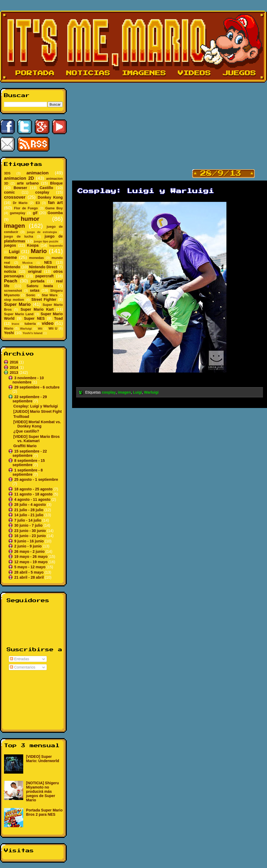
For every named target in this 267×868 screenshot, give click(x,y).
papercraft (44, 276)
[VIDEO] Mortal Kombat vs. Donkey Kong (37, 424)
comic (9, 192)
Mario (39, 251)
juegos (10, 245)
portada (38, 281)
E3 (38, 203)
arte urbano (28, 183)
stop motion (14, 300)
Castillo (46, 188)
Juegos (239, 73)
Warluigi (26, 329)
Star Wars (50, 295)
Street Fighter (44, 299)
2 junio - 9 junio (28, 546)
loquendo (56, 246)
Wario (9, 329)
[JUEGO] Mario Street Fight (38, 411)
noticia (10, 271)
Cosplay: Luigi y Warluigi (36, 406)
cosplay (42, 192)
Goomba (55, 213)
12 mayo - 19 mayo (31, 562)
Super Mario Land (19, 314)
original (35, 271)
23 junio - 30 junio (30, 531)
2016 (15, 362)
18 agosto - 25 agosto (34, 489)
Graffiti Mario (25, 446)
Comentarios (23, 667)
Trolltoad (21, 417)
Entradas (19, 659)
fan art (55, 203)
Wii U (53, 329)
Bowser (20, 188)
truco (15, 324)
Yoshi (9, 333)
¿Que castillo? (26, 431)
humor (30, 219)
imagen (14, 226)
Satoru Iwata (40, 286)
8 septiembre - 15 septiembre (29, 463)
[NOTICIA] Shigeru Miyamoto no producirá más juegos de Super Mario (43, 791)
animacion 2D (19, 178)
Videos (194, 73)
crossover (15, 197)
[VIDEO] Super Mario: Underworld (43, 759)
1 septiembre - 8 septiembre (28, 472)
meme (11, 257)
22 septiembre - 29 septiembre (30, 399)
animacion (38, 173)
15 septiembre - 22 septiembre (30, 453)
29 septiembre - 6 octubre (37, 387)
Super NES (34, 318)
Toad (58, 318)
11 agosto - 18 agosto (34, 494)
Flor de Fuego (26, 208)
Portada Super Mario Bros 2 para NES (44, 812)
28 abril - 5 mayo (29, 572)
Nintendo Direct (43, 267)
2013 (15, 373)
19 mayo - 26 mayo (31, 557)
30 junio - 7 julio (29, 525)
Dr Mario (20, 203)
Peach (11, 281)
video (48, 323)
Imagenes (144, 73)
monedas (36, 258)
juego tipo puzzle (46, 241)
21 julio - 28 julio (29, 510)
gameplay (18, 213)
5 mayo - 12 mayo (30, 567)
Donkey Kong (50, 197)
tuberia (30, 324)
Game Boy (54, 208)
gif (35, 213)
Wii (40, 329)
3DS (7, 173)
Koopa (33, 245)
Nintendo (12, 267)
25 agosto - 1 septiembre (36, 479)
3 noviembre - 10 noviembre (28, 380)
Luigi (14, 252)
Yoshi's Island (33, 333)
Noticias (88, 73)
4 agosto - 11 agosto (33, 499)
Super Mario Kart (37, 309)
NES (48, 262)
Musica (28, 263)
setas (35, 290)
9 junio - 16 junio (29, 541)
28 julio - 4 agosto (30, 505)
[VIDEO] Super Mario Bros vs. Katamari (36, 439)
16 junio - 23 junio (30, 536)
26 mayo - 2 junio (30, 551)
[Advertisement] (33, 699)
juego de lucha (19, 237)
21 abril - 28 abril (29, 577)
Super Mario (17, 304)
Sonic (31, 295)
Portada (35, 73)
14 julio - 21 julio (29, 515)
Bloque (56, 183)
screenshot (13, 291)
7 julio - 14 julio (28, 520)
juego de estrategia (42, 232)
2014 (15, 367)
